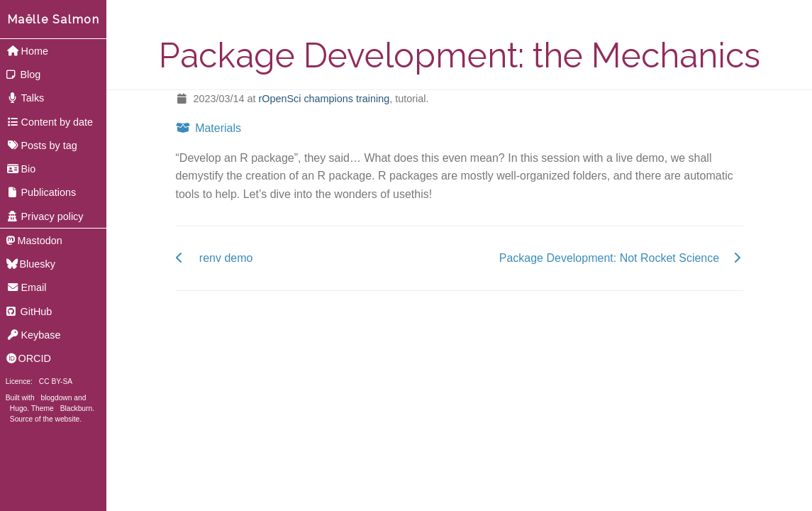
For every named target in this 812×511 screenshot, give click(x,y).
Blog (24, 75)
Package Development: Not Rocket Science (609, 258)
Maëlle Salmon (54, 20)
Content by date (50, 122)
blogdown (57, 398)
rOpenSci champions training (324, 99)
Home (27, 51)
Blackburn (77, 408)
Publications (41, 192)
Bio (21, 169)
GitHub (29, 312)
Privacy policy (45, 216)
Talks (26, 98)
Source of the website (45, 419)
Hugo (18, 408)
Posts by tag (42, 145)
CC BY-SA (56, 381)
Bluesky (31, 264)
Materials (209, 128)
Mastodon (34, 241)
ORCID (29, 358)
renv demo (226, 258)
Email (27, 287)
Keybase (34, 335)
